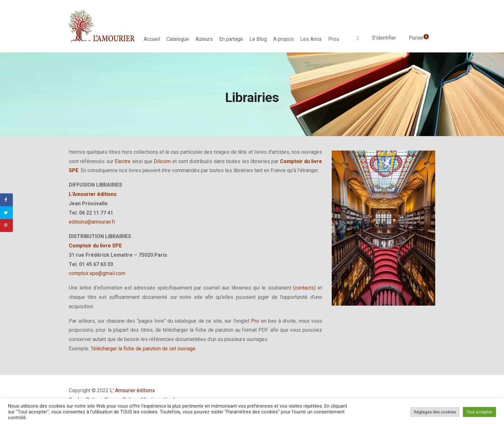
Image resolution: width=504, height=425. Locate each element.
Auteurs (204, 39)
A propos (283, 39)
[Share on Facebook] (6, 200)
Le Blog (258, 39)
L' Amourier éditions (132, 390)
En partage (231, 39)
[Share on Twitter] (6, 213)
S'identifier (384, 38)
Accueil (152, 39)
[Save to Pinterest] (6, 226)
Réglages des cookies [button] (435, 412)
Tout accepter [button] (479, 412)
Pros (334, 39)
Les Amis (311, 39)
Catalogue (178, 39)
